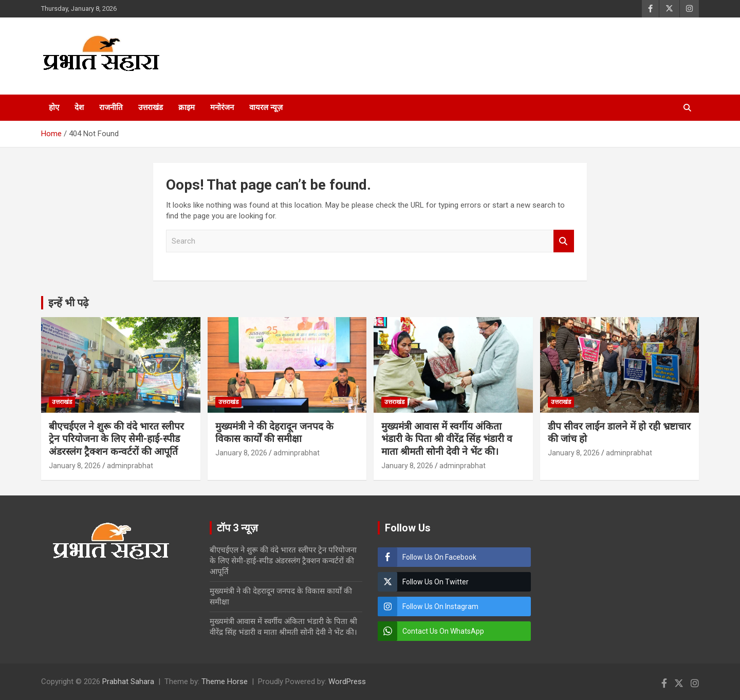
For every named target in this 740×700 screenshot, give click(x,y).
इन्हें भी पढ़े (68, 303)
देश (79, 107)
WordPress (347, 681)
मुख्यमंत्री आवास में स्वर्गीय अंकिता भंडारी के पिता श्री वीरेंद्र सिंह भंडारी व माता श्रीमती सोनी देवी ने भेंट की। (447, 439)
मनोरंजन (222, 107)
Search (564, 241)
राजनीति (111, 107)
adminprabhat (130, 466)
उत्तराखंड (151, 107)
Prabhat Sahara (128, 681)
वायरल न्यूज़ (266, 107)
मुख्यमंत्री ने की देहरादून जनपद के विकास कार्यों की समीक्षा (274, 433)
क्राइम (187, 107)
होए (54, 107)
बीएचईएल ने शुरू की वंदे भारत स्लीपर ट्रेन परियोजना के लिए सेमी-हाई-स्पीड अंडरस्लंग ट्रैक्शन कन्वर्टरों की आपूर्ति (116, 439)
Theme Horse (225, 681)
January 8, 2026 (75, 466)
